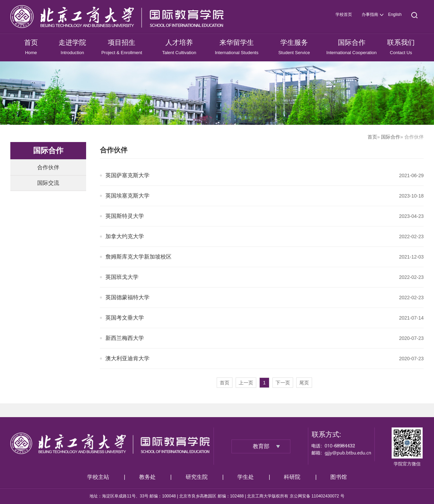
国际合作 (391, 137)
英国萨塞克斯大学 (127, 175)
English (395, 14)
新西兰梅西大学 (125, 338)
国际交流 (48, 183)
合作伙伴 (48, 167)
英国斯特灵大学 (125, 216)
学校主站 (98, 477)
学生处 (246, 477)
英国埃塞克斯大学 (127, 196)
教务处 (147, 477)
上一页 (246, 383)
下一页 (283, 383)
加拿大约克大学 (125, 236)
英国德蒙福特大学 (127, 297)
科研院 (292, 477)
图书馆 (339, 477)
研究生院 (197, 477)
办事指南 (370, 14)
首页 (372, 137)
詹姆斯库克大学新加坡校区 (138, 257)
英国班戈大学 (122, 277)
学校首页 (344, 14)
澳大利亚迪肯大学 (127, 358)
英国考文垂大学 (125, 318)
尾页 (304, 383)
